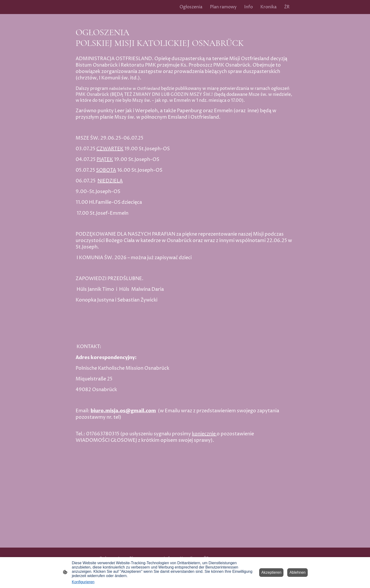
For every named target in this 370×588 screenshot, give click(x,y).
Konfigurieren (83, 582)
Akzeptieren (271, 572)
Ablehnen (297, 572)
